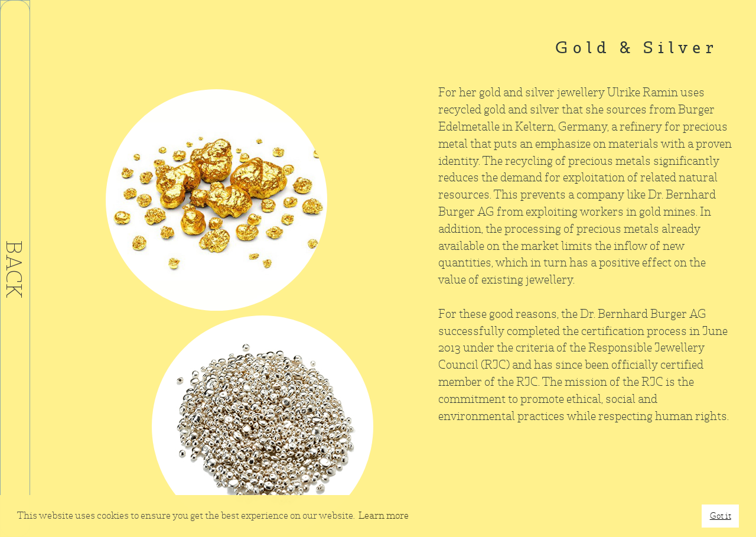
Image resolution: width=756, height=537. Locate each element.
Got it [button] (721, 515)
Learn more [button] (384, 515)
